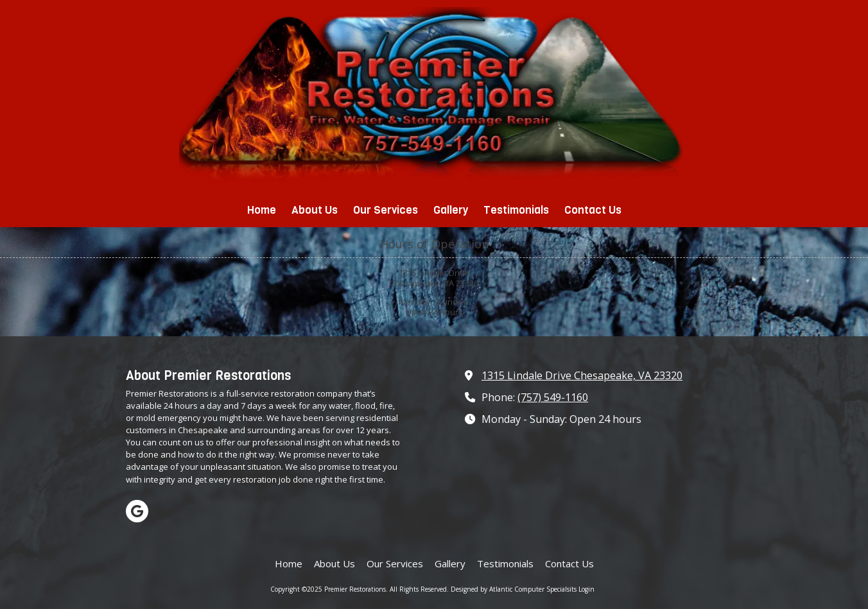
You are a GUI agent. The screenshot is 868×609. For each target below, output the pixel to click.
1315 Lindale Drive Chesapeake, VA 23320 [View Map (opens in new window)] (582, 375)
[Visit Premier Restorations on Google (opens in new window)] (137, 511)
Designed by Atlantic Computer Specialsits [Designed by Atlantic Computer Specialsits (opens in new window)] (514, 589)
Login (586, 589)
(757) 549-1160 (553, 397)
